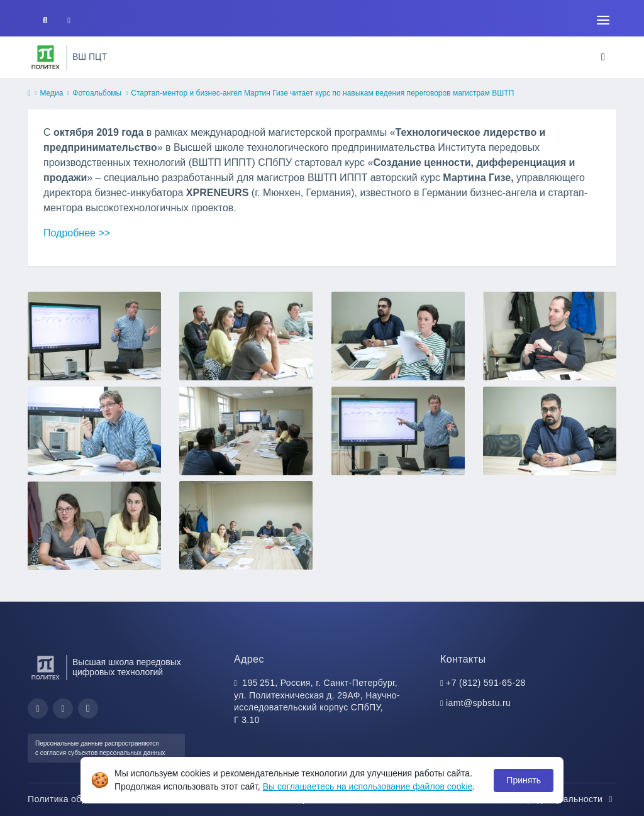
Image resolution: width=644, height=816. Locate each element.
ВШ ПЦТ (90, 57)
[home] (29, 94)
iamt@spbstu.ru (478, 703)
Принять (524, 780)
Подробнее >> (77, 233)
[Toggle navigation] (603, 20)
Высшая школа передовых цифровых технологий (127, 667)
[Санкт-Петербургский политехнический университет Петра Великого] (46, 57)
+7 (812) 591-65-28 (486, 683)
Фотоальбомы (97, 93)
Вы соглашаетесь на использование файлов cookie (368, 786)
